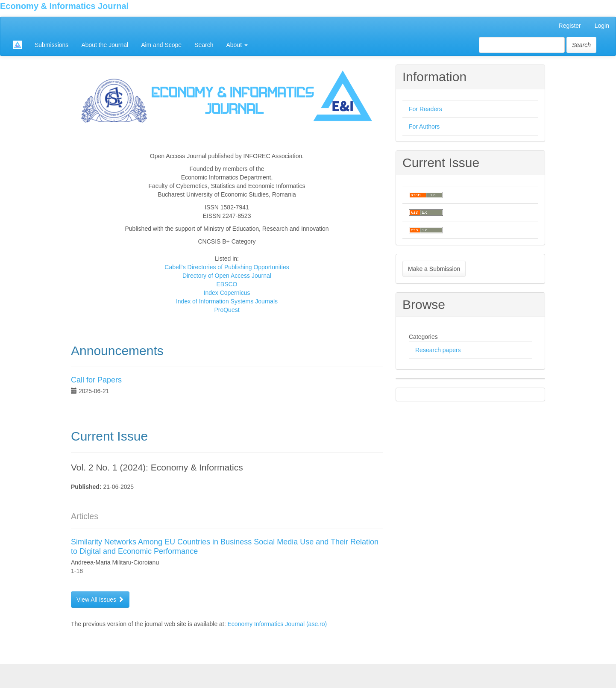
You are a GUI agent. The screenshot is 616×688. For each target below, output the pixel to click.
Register (570, 26)
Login (602, 26)
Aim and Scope (161, 45)
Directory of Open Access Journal (227, 276)
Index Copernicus (227, 293)
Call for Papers (96, 380)
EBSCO (227, 284)
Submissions (51, 45)
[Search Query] (522, 45)
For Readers (425, 109)
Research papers (438, 350)
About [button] (237, 45)
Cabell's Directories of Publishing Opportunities (227, 267)
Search (204, 45)
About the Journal (105, 45)
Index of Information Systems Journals (227, 301)
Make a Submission (434, 269)
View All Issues (100, 600)
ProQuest (227, 310)
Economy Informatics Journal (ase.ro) (277, 624)
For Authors (424, 126)
